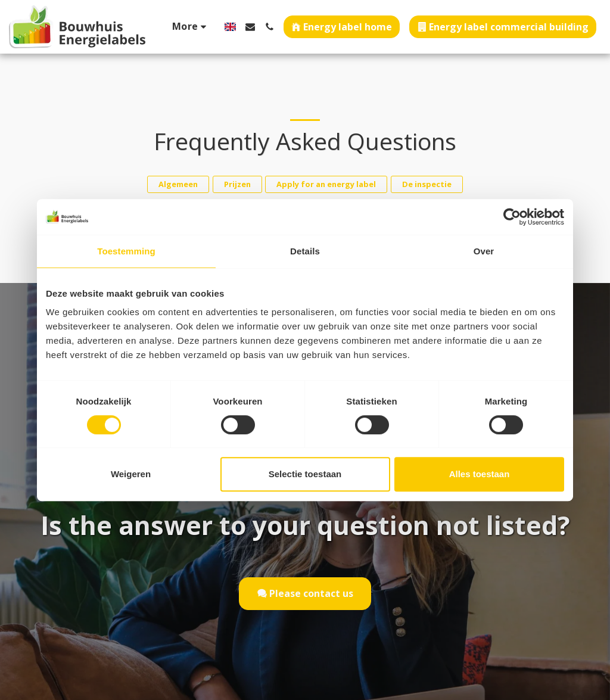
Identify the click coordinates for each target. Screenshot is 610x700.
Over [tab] (484, 251)
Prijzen (237, 184)
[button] (250, 27)
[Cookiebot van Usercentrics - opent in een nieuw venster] (512, 217)
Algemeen (178, 184)
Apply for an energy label (326, 184)
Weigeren (131, 474)
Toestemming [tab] (126, 251)
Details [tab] (305, 251)
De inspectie (427, 184)
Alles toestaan (480, 474)
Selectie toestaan (305, 474)
